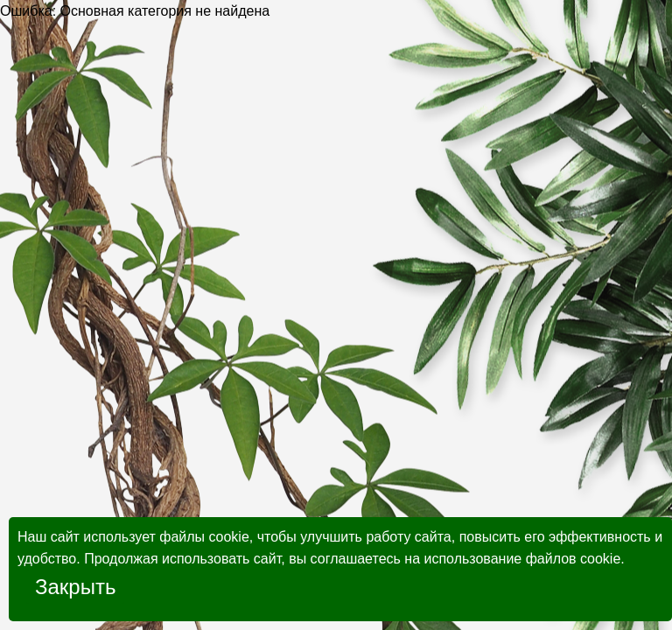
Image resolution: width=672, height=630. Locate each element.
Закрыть (75, 587)
